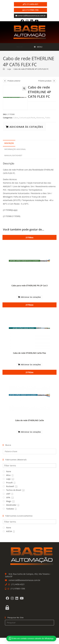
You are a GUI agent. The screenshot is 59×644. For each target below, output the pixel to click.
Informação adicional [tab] (15, 149)
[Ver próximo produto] (54, 81)
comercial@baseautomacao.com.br (32, 16)
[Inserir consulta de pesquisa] (29, 623)
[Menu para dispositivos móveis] (38, 47)
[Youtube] (37, 21)
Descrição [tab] (9, 143)
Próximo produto (45, 81)
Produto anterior (14, 81)
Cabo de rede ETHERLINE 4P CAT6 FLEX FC (31, 69)
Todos (48, 118)
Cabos (16, 118)
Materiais (40, 118)
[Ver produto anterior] (5, 81)
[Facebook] (22, 21)
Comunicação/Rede (27, 118)
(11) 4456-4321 (32, 4)
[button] (24, 88)
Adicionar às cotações (26, 127)
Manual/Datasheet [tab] (13, 155)
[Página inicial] (4, 69)
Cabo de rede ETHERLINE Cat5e (30, 420)
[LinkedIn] (32, 21)
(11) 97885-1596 (32, 10)
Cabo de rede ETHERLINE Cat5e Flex (29, 353)
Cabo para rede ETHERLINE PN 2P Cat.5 (29, 285)
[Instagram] (27, 21)
